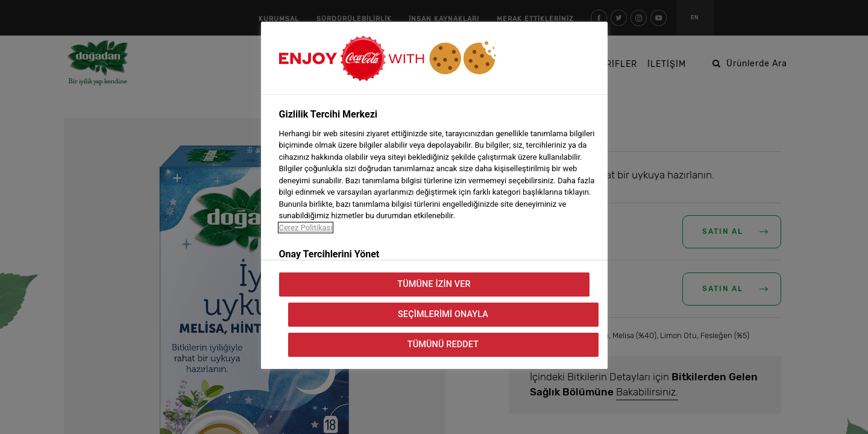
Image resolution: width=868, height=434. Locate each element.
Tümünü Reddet (443, 344)
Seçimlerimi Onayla (443, 314)
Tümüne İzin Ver (434, 284)
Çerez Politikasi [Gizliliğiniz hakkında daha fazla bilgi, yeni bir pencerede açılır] (306, 228)
